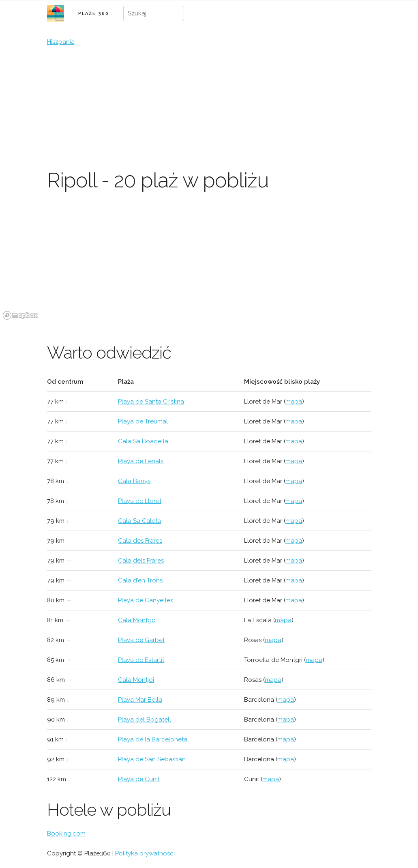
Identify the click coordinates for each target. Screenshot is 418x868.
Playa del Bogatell (145, 720)
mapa (294, 402)
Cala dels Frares (141, 561)
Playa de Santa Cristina (151, 402)
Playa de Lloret (140, 501)
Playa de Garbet (141, 640)
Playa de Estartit (141, 660)
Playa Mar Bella (140, 700)
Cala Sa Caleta (139, 521)
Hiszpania (61, 42)
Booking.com (66, 834)
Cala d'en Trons (140, 580)
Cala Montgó (137, 620)
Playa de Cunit (139, 779)
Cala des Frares (140, 541)
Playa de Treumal (143, 421)
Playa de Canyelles (146, 600)
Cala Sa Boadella (143, 441)
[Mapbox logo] (20, 315)
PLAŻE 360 (94, 14)
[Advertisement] (209, 107)
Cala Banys (134, 481)
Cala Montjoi (136, 680)
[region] (209, 262)
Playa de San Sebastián (152, 759)
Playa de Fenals (141, 461)
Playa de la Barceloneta (153, 739)
